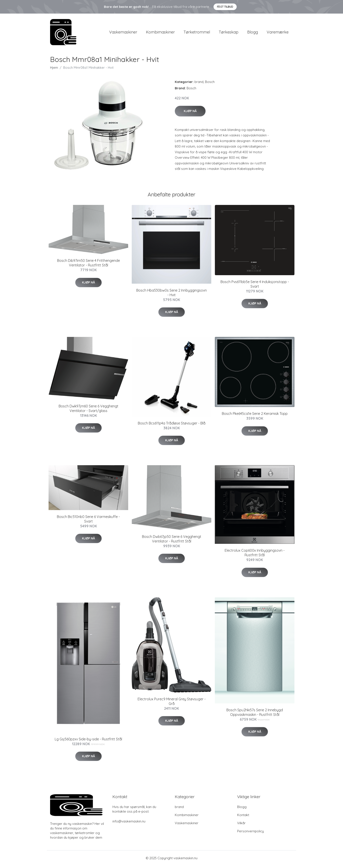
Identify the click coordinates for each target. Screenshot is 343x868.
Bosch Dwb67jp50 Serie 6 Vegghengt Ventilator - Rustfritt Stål (172, 541)
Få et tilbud (225, 7)
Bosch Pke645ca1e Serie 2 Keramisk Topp (255, 416)
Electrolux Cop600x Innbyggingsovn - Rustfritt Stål (255, 555)
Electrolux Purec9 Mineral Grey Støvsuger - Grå (172, 703)
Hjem (54, 70)
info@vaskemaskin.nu (129, 823)
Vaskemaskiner (123, 33)
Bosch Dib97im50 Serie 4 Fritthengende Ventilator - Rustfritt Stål (88, 265)
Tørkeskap (229, 33)
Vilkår (241, 825)
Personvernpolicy (250, 833)
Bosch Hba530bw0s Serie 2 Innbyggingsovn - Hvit (171, 295)
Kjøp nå (190, 113)
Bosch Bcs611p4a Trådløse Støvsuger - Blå (172, 425)
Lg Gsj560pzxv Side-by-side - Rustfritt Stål (88, 741)
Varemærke (278, 33)
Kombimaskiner (160, 33)
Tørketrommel (197, 33)
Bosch (210, 84)
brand (199, 84)
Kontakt (243, 817)
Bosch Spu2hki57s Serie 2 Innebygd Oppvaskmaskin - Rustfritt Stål (255, 714)
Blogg (253, 33)
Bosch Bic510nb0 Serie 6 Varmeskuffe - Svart (88, 521)
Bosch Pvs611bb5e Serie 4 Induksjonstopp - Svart (255, 286)
